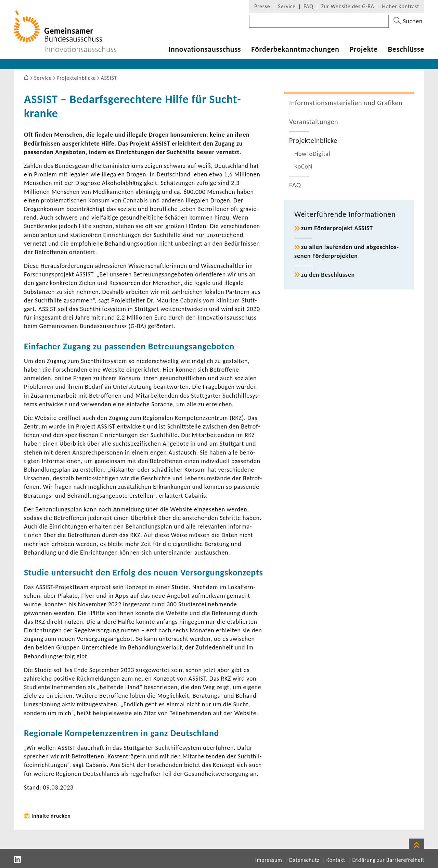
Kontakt (336, 860)
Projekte (363, 49)
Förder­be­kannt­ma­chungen (295, 49)
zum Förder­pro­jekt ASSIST (337, 228)
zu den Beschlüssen (328, 275)
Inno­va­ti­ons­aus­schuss (205, 49)
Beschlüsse (406, 49)
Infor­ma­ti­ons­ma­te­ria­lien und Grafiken (346, 103)
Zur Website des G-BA (348, 6)
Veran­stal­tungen (314, 122)
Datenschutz (304, 860)
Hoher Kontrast (401, 6)
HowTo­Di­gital (312, 154)
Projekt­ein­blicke (313, 140)
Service (287, 6)
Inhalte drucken (51, 816)
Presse (262, 6)
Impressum (269, 860)
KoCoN (303, 166)
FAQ (308, 6)
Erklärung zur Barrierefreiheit (388, 860)
